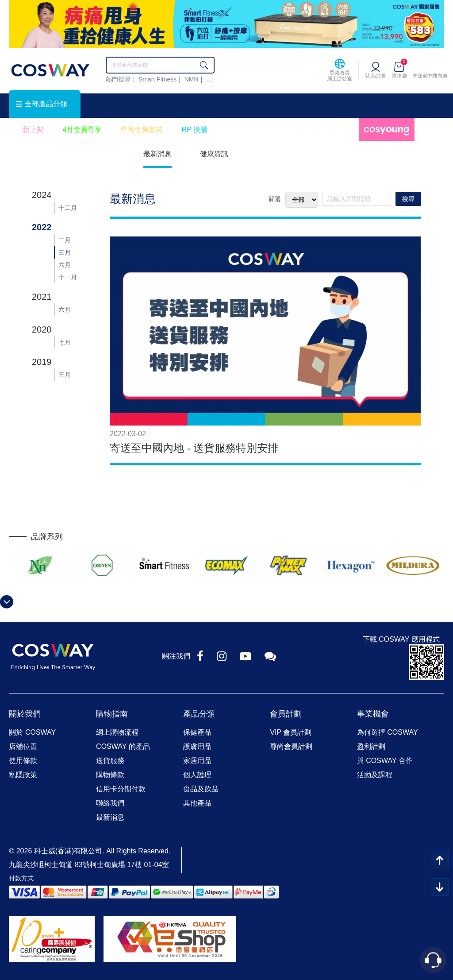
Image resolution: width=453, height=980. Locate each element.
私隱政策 (23, 775)
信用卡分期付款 (121, 789)
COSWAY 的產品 (123, 746)
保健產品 (197, 732)
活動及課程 (375, 775)
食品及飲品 (201, 789)
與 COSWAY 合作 (385, 761)
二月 (65, 240)
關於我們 (25, 714)
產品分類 (199, 714)
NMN (192, 79)
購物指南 (112, 714)
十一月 (68, 277)
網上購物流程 (117, 732)
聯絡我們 (110, 803)
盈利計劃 (371, 746)
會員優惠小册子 (251, 130)
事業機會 (373, 714)
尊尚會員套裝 (142, 130)
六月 (65, 265)
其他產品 (197, 803)
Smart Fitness (157, 79)
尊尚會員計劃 (291, 746)
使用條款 (23, 761)
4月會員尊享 (82, 130)
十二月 (68, 208)
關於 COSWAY (32, 732)
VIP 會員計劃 (291, 732)
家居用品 (197, 761)
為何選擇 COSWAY (388, 732)
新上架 (33, 130)
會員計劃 (286, 714)
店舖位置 (23, 746)
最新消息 (157, 154)
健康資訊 (214, 154)
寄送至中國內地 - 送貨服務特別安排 (194, 448)
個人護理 (197, 775)
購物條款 (110, 775)
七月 (65, 342)
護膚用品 (197, 746)
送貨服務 (110, 761)
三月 (65, 252)
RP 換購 (194, 130)
